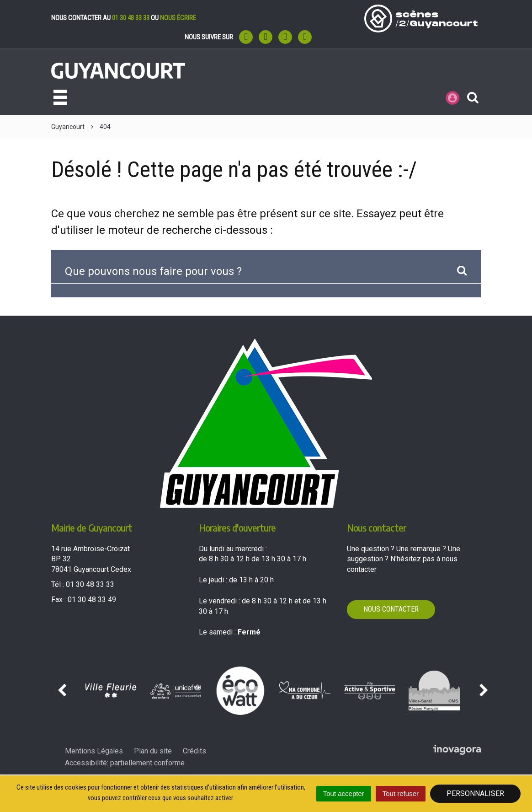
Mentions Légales (94, 751)
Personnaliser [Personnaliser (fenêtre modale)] (475, 793)
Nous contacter (391, 609)
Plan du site (153, 751)
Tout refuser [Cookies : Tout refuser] (401, 793)
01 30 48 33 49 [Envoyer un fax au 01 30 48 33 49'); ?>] (92, 600)
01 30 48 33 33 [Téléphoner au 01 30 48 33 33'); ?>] (90, 584)
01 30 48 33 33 (131, 18)
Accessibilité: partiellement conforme (125, 763)
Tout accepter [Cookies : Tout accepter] (344, 793)
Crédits (194, 751)
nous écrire (178, 18)
